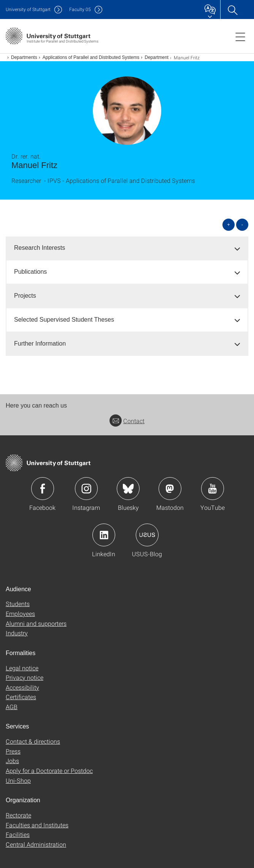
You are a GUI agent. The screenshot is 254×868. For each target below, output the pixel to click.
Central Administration (36, 844)
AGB (12, 707)
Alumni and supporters (36, 623)
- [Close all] (242, 225)
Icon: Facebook (43, 489)
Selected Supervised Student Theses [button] (64, 320)
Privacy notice (25, 677)
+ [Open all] (229, 225)
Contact (127, 421)
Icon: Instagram (86, 489)
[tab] (127, 248)
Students (18, 604)
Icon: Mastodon (170, 489)
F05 (80, 9)
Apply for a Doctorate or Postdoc (49, 770)
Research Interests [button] (40, 248)
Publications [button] (30, 272)
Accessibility (22, 687)
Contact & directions (33, 741)
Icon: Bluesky (128, 489)
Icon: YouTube (213, 489)
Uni (28, 9)
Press (13, 751)
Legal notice (22, 668)
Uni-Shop (18, 780)
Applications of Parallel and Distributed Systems (91, 57)
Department (157, 57)
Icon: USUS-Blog (147, 535)
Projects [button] (25, 296)
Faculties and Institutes (37, 825)
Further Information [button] (40, 344)
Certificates (21, 697)
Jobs (12, 761)
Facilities (18, 834)
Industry (17, 633)
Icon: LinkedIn (104, 535)
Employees (20, 613)
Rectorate (18, 815)
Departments (24, 57)
